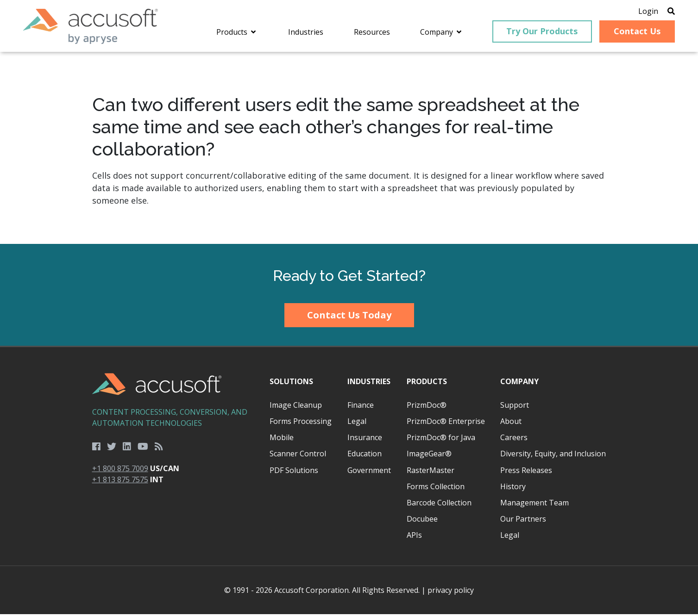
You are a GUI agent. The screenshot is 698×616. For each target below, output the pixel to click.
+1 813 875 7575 (120, 481)
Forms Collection (436, 488)
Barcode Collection (439, 504)
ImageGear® (429, 456)
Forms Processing (301, 423)
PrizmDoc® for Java (441, 439)
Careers (514, 439)
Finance (361, 407)
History (513, 488)
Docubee (422, 521)
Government (369, 472)
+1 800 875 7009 (120, 470)
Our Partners (523, 521)
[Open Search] (667, 12)
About (511, 423)
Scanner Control (298, 456)
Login (644, 12)
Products (427, 383)
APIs (414, 537)
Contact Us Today (349, 317)
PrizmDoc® (427, 407)
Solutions (291, 383)
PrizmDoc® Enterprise (446, 423)
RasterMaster (431, 472)
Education (365, 456)
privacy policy (451, 592)
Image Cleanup (296, 407)
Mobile (282, 439)
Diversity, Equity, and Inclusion (553, 456)
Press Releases (526, 472)
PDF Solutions (294, 472)
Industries (369, 383)
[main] (349, 150)
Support (515, 407)
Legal (357, 423)
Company (519, 383)
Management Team (535, 504)
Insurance (365, 439)
